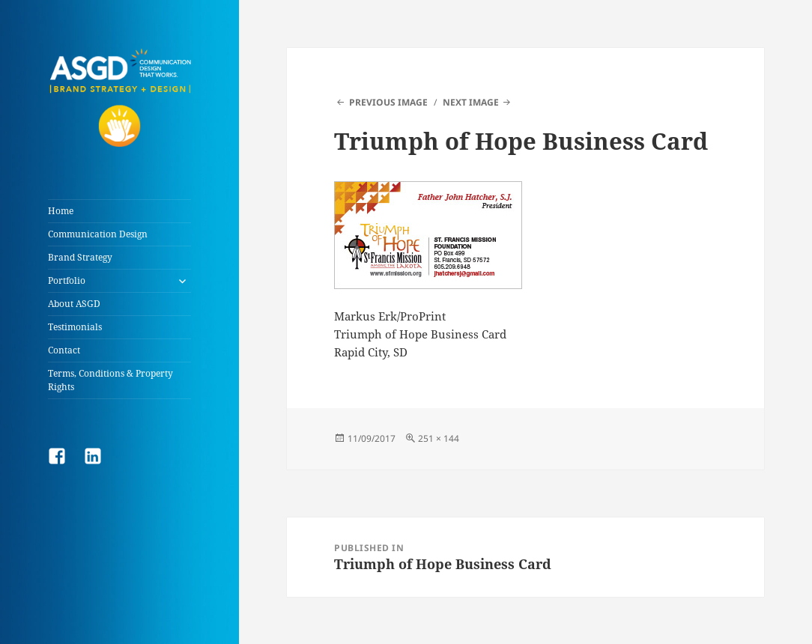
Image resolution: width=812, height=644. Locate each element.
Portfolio (67, 280)
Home (61, 211)
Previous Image (388, 102)
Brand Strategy (80, 257)
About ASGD (74, 304)
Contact (64, 350)
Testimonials (75, 327)
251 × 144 (439, 438)
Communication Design (98, 234)
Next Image (471, 102)
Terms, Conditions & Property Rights (110, 380)
